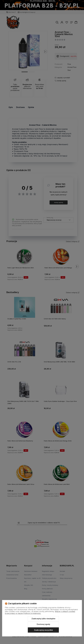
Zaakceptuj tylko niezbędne (43, 619)
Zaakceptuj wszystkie (43, 630)
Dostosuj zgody (43, 624)
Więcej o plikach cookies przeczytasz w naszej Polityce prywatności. (40, 612)
